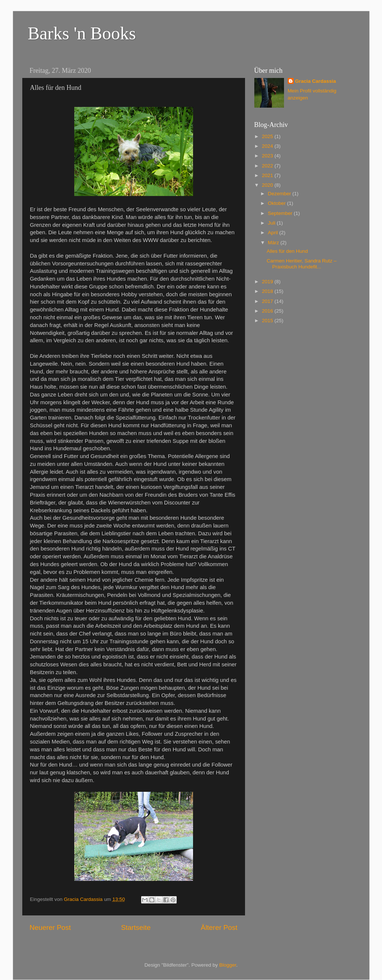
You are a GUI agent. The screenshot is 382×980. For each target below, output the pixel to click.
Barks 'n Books (82, 33)
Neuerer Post (50, 927)
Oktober (278, 203)
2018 (268, 291)
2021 (268, 175)
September (281, 213)
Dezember (280, 194)
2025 (268, 136)
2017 (268, 301)
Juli (272, 223)
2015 (268, 321)
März (274, 243)
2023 (268, 156)
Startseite (136, 927)
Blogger (228, 965)
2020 (268, 185)
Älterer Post (219, 927)
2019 (268, 282)
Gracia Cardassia (316, 81)
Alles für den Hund (287, 251)
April (274, 233)
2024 (268, 146)
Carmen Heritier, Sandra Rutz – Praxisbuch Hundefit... (301, 264)
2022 (268, 166)
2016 (268, 311)
